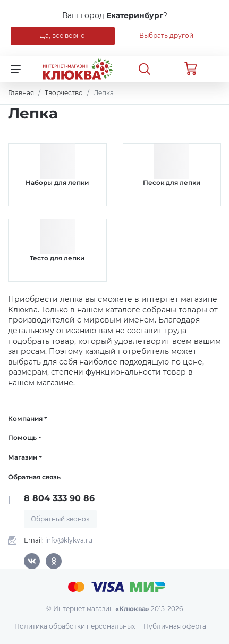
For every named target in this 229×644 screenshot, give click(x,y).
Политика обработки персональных (75, 626)
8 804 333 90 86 (59, 498)
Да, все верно (62, 35)
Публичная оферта (175, 626)
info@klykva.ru (69, 540)
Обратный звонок (60, 519)
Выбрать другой (166, 35)
